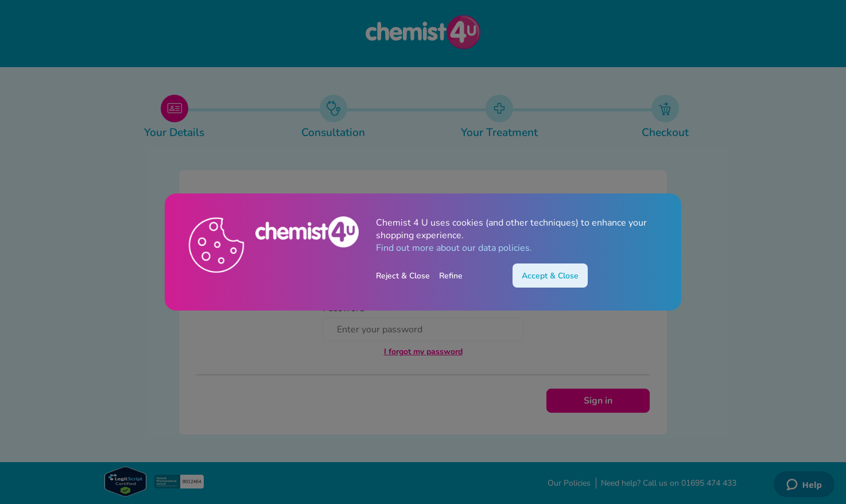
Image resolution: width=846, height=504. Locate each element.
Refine (451, 276)
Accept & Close (550, 276)
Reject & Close (403, 276)
